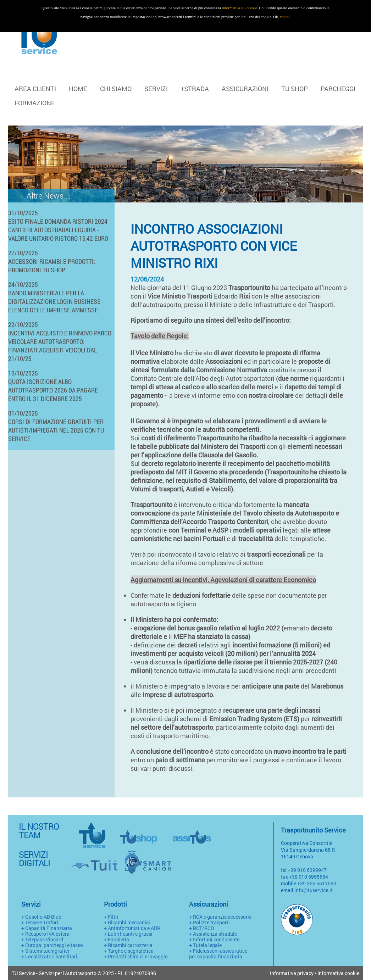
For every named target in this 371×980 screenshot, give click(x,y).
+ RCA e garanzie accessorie (220, 917)
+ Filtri (111, 917)
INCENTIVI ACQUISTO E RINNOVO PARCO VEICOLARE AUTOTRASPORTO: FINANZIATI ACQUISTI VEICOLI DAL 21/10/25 (60, 346)
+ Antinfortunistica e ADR (132, 928)
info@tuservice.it (314, 890)
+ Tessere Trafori (40, 922)
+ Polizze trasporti (209, 922)
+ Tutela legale (205, 945)
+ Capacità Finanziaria (47, 928)
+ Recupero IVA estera (45, 934)
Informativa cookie (338, 973)
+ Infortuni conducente (214, 939)
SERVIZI (156, 89)
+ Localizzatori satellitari (49, 956)
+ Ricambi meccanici (127, 922)
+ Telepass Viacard (42, 939)
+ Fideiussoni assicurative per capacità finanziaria (218, 954)
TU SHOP (295, 89)
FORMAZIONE (35, 103)
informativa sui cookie (240, 8)
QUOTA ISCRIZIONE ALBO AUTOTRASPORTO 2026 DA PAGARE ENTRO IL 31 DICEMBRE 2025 (53, 390)
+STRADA (195, 89)
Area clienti (35, 89)
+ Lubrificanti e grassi (128, 934)
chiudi (285, 17)
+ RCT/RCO (202, 928)
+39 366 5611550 (317, 883)
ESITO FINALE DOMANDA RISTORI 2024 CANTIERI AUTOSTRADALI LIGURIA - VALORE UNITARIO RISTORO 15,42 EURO (58, 230)
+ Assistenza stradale (213, 934)
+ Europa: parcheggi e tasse (52, 945)
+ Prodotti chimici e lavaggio (136, 956)
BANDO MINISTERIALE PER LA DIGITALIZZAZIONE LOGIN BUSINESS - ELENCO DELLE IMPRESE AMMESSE (56, 301)
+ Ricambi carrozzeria (128, 945)
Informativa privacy (292, 973)
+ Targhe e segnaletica (129, 951)
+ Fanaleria (117, 939)
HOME (78, 89)
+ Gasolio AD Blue (41, 917)
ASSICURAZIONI (245, 89)
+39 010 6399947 (307, 870)
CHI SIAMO (116, 89)
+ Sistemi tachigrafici (45, 951)
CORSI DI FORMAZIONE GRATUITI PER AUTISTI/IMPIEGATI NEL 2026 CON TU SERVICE (56, 430)
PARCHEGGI (338, 89)
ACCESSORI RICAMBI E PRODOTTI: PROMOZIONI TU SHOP (52, 266)
